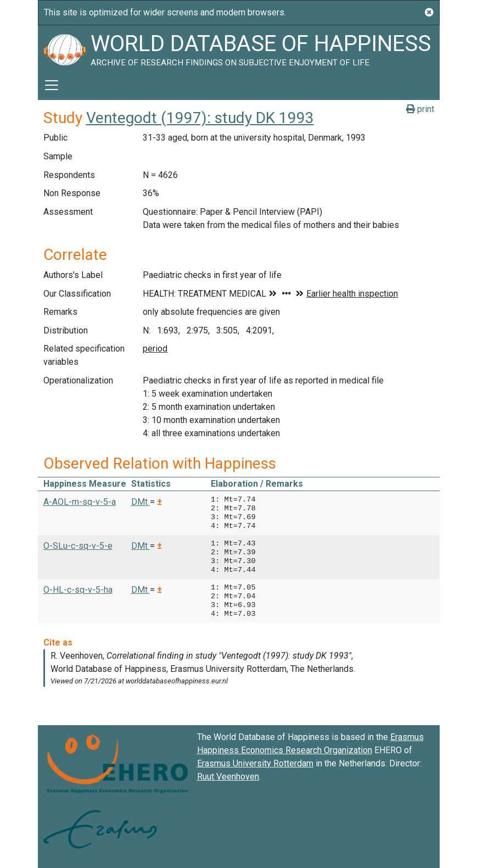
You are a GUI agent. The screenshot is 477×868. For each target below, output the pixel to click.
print (420, 109)
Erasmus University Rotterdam (255, 763)
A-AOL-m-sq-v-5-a (80, 502)
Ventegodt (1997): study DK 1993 (200, 118)
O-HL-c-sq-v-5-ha (78, 590)
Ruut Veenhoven (228, 777)
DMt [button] (141, 502)
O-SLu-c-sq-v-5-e (78, 546)
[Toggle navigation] (52, 85)
